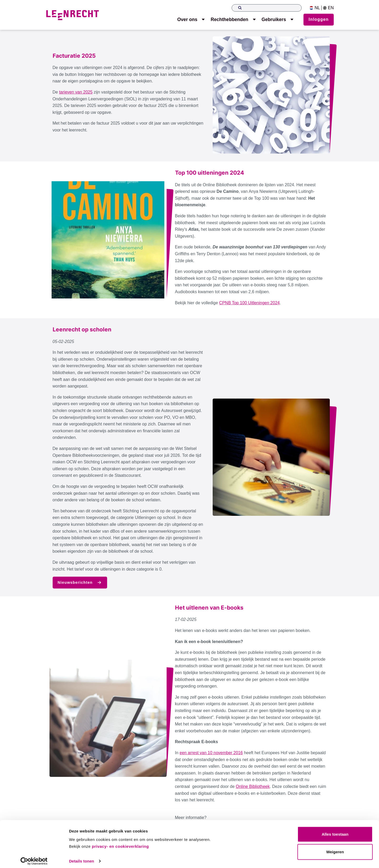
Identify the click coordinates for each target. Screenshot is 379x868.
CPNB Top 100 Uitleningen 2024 (250, 303)
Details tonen (81, 858)
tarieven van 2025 (76, 92)
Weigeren (335, 849)
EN (328, 8)
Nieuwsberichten (80, 583)
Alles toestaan (335, 831)
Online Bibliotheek (253, 786)
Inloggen (319, 19)
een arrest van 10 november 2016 (211, 753)
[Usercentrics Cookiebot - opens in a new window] (34, 858)
